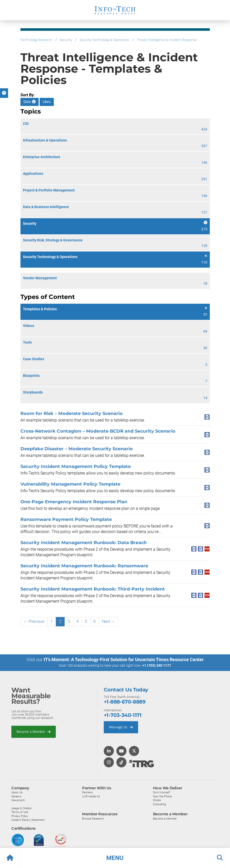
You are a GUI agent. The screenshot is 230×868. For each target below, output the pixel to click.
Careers (16, 796)
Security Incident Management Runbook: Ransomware (84, 566)
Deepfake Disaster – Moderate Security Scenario (77, 449)
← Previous (34, 621)
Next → (109, 621)
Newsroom (18, 800)
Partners (87, 792)
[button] (115, 858)
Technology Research (36, 40)
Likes (47, 102)
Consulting (159, 804)
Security (66, 40)
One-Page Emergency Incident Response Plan (74, 502)
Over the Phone (162, 796)
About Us (17, 792)
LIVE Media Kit (91, 796)
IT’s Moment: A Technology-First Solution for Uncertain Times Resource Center (124, 660)
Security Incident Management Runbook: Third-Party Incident (93, 589)
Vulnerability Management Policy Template (70, 484)
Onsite (157, 800)
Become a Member (34, 731)
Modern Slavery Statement (28, 820)
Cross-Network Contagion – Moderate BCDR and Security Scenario (98, 431)
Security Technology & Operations (104, 40)
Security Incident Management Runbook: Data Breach (84, 542)
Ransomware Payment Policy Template (66, 519)
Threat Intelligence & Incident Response (167, 40)
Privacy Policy (20, 816)
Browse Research (93, 818)
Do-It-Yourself (161, 792)
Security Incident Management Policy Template (76, 466)
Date (30, 102)
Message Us (121, 727)
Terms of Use (20, 812)
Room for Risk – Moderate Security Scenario (72, 413)
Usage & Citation (22, 808)
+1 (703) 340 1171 (157, 665)
